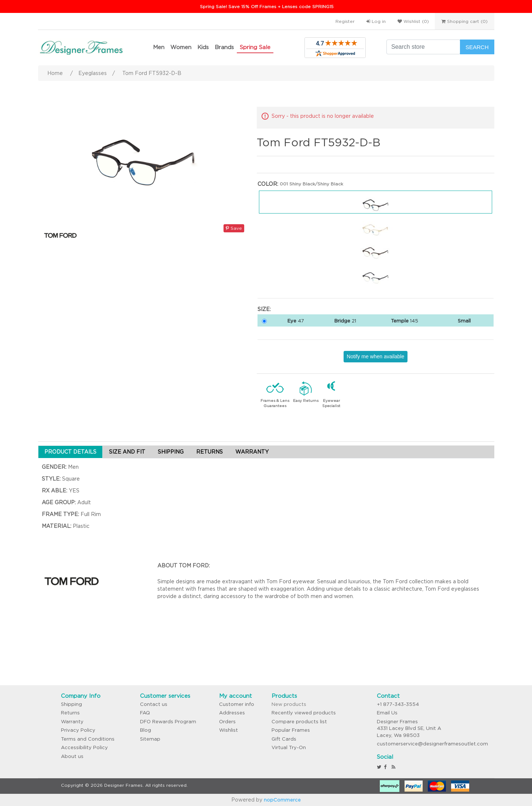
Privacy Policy (78, 730)
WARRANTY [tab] (252, 452)
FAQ (145, 713)
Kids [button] (203, 47)
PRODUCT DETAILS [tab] (70, 452)
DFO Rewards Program (168, 722)
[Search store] (423, 47)
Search (477, 47)
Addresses (232, 713)
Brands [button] (224, 47)
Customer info (237, 704)
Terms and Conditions (88, 739)
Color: (268, 184)
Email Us (387, 713)
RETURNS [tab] (209, 452)
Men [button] (159, 47)
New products (289, 704)
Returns (70, 713)
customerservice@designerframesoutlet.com (432, 744)
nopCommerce (282, 800)
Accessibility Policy (84, 747)
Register (345, 21)
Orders (227, 722)
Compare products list (299, 722)
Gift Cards (284, 739)
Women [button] (181, 47)
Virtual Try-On (289, 747)
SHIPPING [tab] (171, 452)
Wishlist (229, 730)
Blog (146, 730)
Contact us (154, 704)
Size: (264, 309)
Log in (376, 21)
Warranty (72, 722)
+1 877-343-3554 (398, 704)
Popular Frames (291, 730)
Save (234, 228)
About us (72, 756)
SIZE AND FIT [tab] (127, 452)
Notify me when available (376, 356)
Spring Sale (255, 47)
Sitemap (150, 739)
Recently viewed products (304, 713)
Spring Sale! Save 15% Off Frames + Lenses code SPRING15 (267, 6)
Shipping (71, 704)
